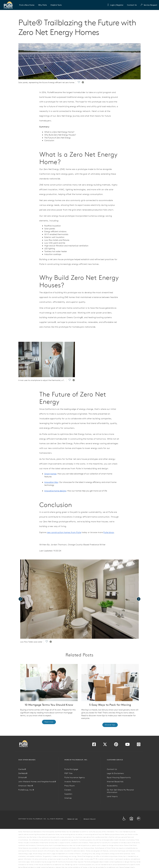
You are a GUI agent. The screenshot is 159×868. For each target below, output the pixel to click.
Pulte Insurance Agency (75, 777)
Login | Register (115, 5)
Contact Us (132, 5)
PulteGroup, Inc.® (26, 790)
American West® (26, 786)
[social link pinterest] (83, 83)
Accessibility (112, 786)
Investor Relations (72, 782)
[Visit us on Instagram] (139, 745)
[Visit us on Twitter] (105, 745)
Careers (68, 790)
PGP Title (68, 773)
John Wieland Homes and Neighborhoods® (37, 782)
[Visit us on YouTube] (127, 745)
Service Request (149, 5)
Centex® (22, 769)
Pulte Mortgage (71, 769)
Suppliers (68, 794)
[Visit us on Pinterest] (116, 745)
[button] (27, 5)
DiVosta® (23, 777)
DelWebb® (23, 773)
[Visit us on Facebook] (94, 745)
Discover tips (110, 725)
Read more (49, 722)
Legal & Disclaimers (115, 773)
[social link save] (79, 83)
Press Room (70, 786)
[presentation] (20, 599)
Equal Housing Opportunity (119, 777)
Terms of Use (72, 819)
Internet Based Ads (115, 782)
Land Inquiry (112, 796)
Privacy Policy (90, 819)
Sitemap (68, 798)
